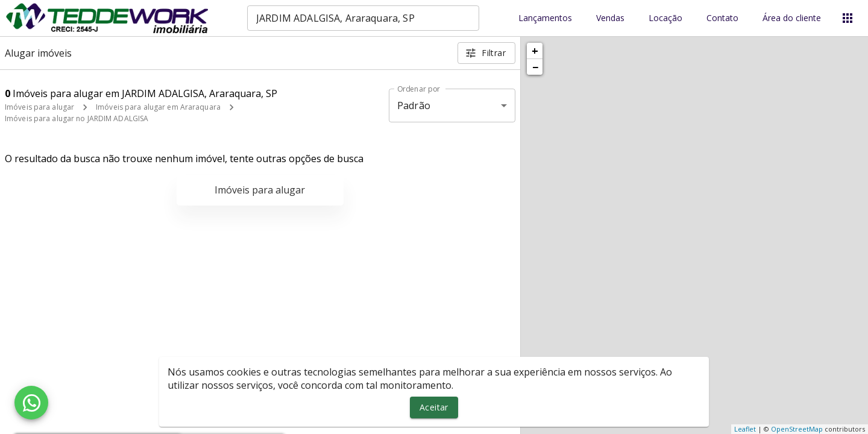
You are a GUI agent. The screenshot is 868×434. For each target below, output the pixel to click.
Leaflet (745, 429)
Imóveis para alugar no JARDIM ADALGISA (77, 118)
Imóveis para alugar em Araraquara (158, 107)
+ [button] (535, 51)
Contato (722, 18)
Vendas (610, 18)
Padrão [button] (414, 105)
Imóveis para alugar (39, 107)
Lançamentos (545, 18)
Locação (665, 18)
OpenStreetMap (797, 429)
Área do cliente (792, 18)
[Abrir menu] (848, 18)
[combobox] (363, 18)
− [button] (535, 67)
